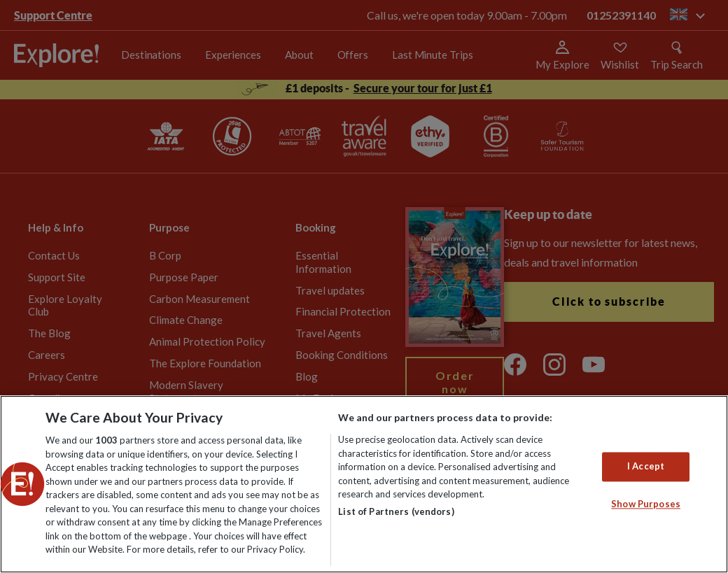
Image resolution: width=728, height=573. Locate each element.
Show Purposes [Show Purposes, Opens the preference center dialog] (646, 504)
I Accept (646, 467)
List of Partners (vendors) (396, 511)
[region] (364, 484)
